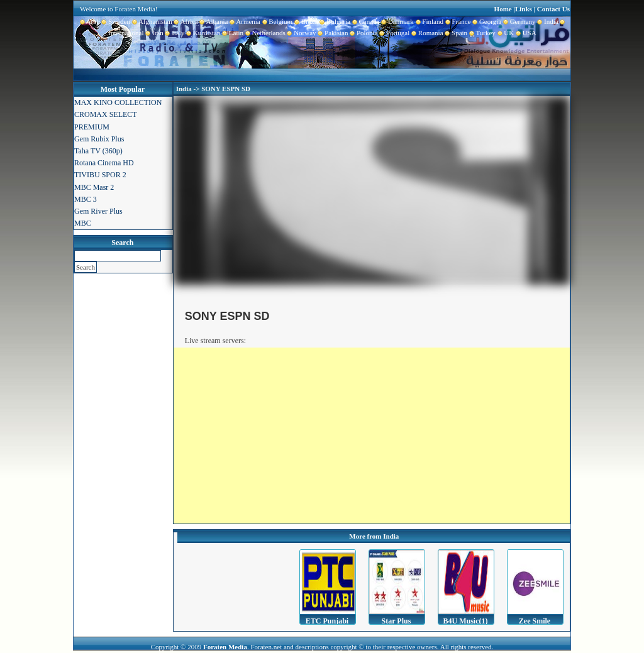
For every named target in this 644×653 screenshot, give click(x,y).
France (457, 21)
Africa (185, 21)
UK (505, 33)
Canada (365, 21)
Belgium (276, 21)
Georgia (486, 21)
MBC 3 (86, 199)
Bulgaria (334, 21)
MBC (83, 223)
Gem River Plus (98, 211)
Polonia (363, 33)
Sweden (115, 21)
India (547, 21)
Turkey (481, 33)
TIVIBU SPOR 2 (100, 175)
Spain (456, 33)
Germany (518, 21)
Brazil (305, 21)
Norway (301, 33)
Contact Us (553, 9)
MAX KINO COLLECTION (118, 102)
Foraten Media (225, 647)
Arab (90, 21)
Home (503, 9)
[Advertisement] (372, 436)
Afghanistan (151, 21)
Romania (426, 33)
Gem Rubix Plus (99, 139)
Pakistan (332, 33)
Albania (213, 21)
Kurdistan (202, 33)
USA (525, 33)
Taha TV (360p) (98, 151)
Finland (429, 21)
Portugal (394, 33)
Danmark (396, 21)
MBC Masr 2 (94, 187)
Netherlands (264, 33)
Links (524, 9)
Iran (154, 33)
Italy (174, 33)
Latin (232, 33)
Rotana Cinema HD (104, 163)
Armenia (244, 21)
